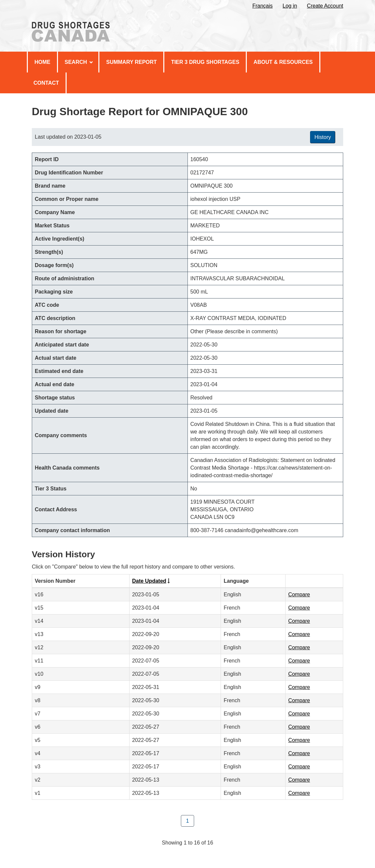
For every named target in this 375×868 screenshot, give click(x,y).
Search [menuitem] (79, 62)
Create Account (325, 6)
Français (263, 6)
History (323, 137)
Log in (290, 6)
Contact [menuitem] (46, 83)
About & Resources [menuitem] (283, 62)
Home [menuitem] (42, 62)
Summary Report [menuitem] (131, 62)
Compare (299, 594)
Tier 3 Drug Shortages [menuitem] (205, 62)
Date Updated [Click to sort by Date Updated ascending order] (149, 581)
